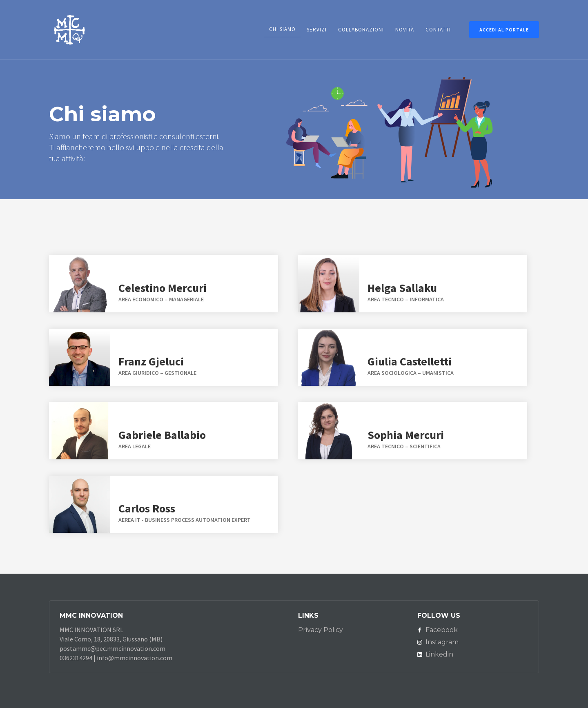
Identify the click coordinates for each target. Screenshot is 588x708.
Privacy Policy (321, 630)
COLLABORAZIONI (361, 30)
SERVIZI (317, 30)
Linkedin (439, 654)
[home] (69, 28)
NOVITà (405, 30)
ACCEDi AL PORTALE (504, 30)
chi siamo (282, 29)
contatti (438, 30)
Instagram (442, 642)
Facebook (442, 630)
